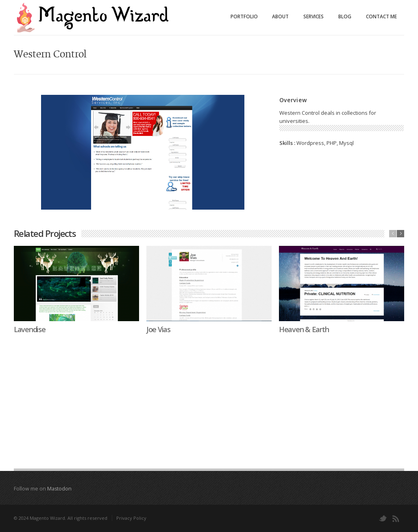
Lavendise (30, 329)
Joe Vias (158, 329)
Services (313, 16)
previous (393, 234)
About (280, 16)
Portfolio (244, 16)
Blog (345, 16)
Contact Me (381, 16)
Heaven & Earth (304, 329)
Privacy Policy (131, 518)
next (401, 234)
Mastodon (59, 489)
